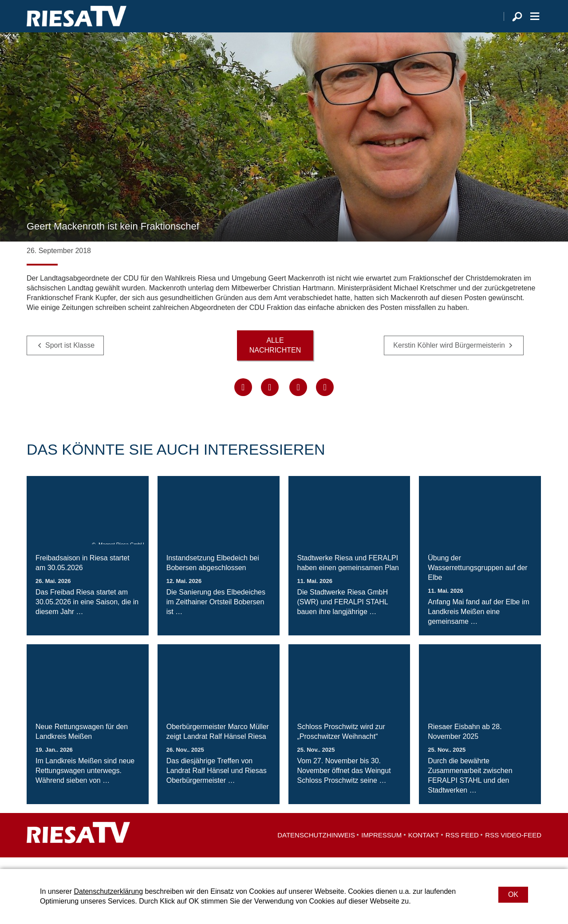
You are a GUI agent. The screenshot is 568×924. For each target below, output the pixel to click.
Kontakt (424, 847)
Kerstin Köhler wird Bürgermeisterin (449, 357)
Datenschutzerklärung (108, 891)
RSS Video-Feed (513, 847)
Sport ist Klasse (70, 357)
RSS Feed (462, 847)
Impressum (381, 847)
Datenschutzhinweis (316, 847)
